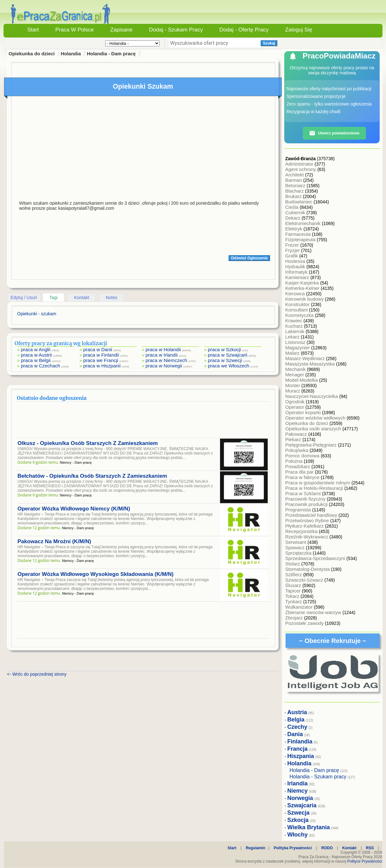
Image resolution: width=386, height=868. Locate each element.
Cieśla (293, 207)
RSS (370, 848)
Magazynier (298, 348)
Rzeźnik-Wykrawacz (307, 537)
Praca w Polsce (75, 30)
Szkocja (298, 820)
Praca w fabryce (303, 477)
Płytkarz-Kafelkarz (305, 526)
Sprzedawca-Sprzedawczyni (316, 558)
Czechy (297, 727)
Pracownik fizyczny (306, 499)
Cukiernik (296, 212)
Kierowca (296, 294)
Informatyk (297, 272)
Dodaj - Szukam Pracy (176, 30)
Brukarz (294, 196)
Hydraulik (296, 267)
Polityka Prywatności (293, 848)
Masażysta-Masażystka (311, 364)
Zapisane (121, 30)
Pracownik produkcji (307, 504)
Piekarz (294, 439)
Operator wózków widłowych (316, 418)
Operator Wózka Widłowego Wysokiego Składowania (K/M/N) (96, 574)
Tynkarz (294, 601)
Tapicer (294, 591)
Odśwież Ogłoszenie (249, 258)
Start (33, 30)
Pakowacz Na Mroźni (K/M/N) (54, 541)
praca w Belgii (36, 360)
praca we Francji (101, 360)
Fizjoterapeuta (301, 239)
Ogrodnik (296, 402)
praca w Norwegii (164, 366)
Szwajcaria (302, 805)
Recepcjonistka (302, 531)
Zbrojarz (295, 618)
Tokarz (293, 596)
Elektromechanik (303, 223)
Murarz (293, 391)
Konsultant (297, 310)
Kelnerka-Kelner (303, 288)
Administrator (300, 164)
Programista (299, 510)
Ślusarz (294, 585)
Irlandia (298, 783)
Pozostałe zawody (305, 623)
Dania (295, 734)
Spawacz (296, 547)
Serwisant (296, 542)
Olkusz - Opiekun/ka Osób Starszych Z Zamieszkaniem (88, 443)
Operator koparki (304, 412)
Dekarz (293, 218)
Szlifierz (294, 574)
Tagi (53, 297)
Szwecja (299, 813)
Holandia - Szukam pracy (318, 777)
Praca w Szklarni (304, 493)
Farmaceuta (299, 234)
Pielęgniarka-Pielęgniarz (312, 445)
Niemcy (298, 791)
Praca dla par (300, 472)
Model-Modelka (302, 380)
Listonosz (296, 342)
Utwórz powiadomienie (334, 133)
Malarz (293, 353)
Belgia (296, 720)
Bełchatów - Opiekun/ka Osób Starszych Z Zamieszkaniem (92, 476)
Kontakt (82, 297)
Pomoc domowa (303, 456)
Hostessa (296, 261)
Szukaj (269, 43)
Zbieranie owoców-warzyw (314, 612)
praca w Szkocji (224, 349)
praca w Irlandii (162, 355)
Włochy (298, 835)
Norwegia (300, 798)
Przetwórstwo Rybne (308, 520)
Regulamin (255, 848)
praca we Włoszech (229, 366)
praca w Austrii (37, 355)
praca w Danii (98, 349)
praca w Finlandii (101, 355)
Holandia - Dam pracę (111, 54)
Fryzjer (293, 250)
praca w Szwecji (225, 360)
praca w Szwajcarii (228, 355)
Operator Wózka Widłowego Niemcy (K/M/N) (74, 509)
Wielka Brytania (309, 827)
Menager (295, 375)
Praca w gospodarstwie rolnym (318, 483)
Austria (297, 712)
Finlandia (300, 742)
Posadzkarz (298, 466)
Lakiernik (295, 331)
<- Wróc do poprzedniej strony (37, 674)
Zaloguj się (299, 30)
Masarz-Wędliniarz (306, 358)
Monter (293, 385)
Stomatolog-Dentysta (308, 569)
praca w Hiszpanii (102, 366)
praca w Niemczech (166, 360)
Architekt (295, 175)
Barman (294, 180)
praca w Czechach (41, 366)
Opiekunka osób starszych (314, 429)
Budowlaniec (299, 202)
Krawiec (294, 321)
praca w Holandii (163, 349)
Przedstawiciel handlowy (312, 515)
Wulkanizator (300, 607)
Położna (294, 461)
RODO (327, 848)
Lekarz (293, 337)
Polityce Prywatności (365, 861)
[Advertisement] (143, 149)
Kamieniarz (298, 277)
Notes (111, 297)
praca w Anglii (36, 349)
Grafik (292, 256)
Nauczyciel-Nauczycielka (312, 396)
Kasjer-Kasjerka (303, 283)
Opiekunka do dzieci (307, 423)
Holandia (71, 54)
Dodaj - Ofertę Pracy (244, 30)
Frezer (293, 245)
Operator (295, 407)
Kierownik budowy (305, 299)
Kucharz (295, 326)
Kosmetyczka (300, 315)
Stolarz (293, 564)
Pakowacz (297, 434)
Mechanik (296, 369)
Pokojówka (297, 450)
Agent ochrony (301, 169)
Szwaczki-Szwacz (305, 580)
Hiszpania (301, 756)
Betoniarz (296, 185)
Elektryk (294, 229)
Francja (298, 749)
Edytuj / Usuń (24, 297)
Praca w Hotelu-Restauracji (315, 488)
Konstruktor (298, 304)
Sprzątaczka (299, 553)
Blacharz (295, 191)
